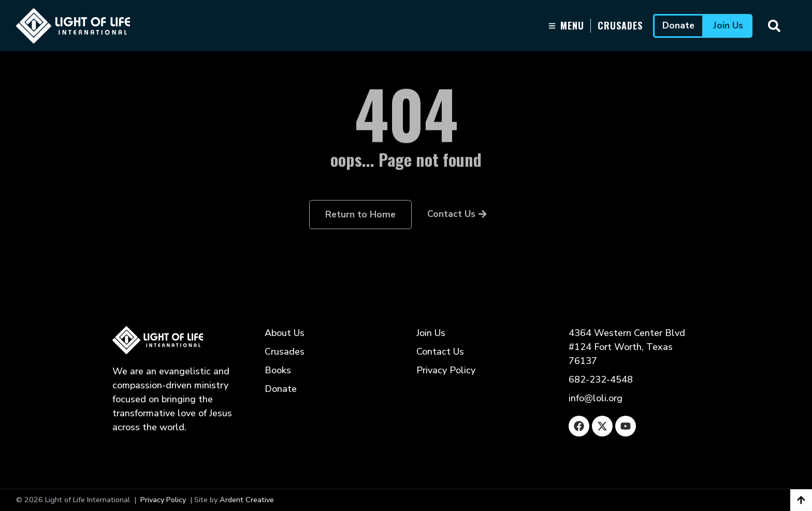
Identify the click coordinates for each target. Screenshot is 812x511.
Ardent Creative (247, 500)
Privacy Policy (163, 500)
